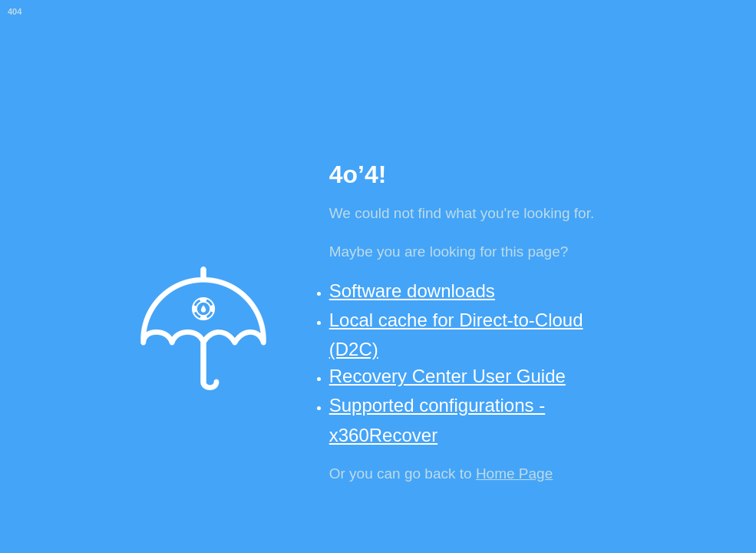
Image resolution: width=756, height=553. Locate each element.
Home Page (514, 474)
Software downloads (412, 291)
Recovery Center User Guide (447, 376)
